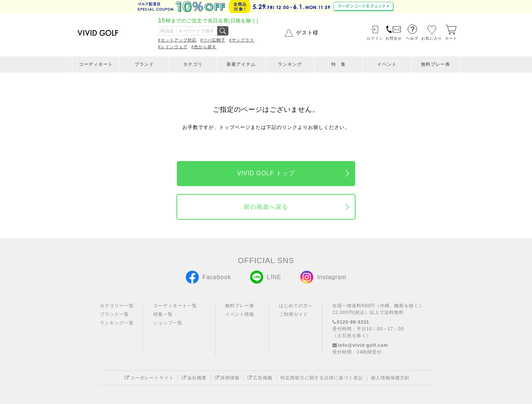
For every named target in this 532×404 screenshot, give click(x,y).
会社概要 (194, 378)
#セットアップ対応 (177, 40)
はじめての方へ (296, 306)
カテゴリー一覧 (117, 306)
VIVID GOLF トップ (266, 173)
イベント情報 (240, 314)
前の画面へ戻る (266, 207)
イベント (387, 64)
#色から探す (204, 47)
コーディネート (96, 64)
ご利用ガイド (293, 314)
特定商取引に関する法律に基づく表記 (322, 378)
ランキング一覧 (117, 323)
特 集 (339, 64)
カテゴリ (193, 64)
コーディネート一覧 (175, 306)
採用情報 (227, 378)
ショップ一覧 (168, 323)
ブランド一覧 (114, 314)
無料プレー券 (436, 64)
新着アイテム (241, 64)
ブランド (144, 64)
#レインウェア (173, 47)
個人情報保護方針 (390, 378)
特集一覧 (163, 314)
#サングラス (242, 40)
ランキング (290, 64)
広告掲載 (260, 378)
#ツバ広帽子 (213, 40)
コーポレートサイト (149, 378)
